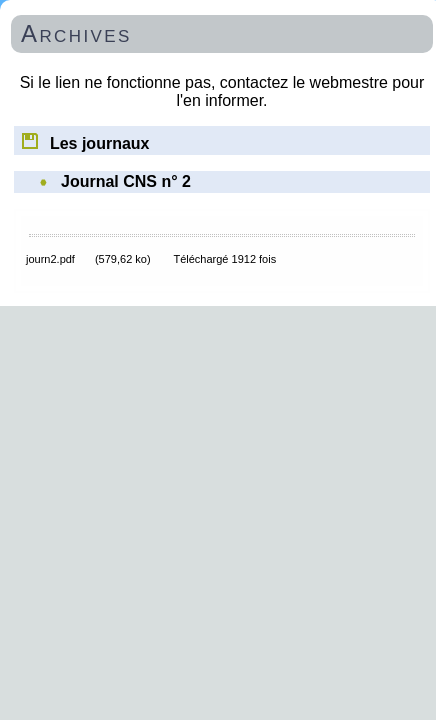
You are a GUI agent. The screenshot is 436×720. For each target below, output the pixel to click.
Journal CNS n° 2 (126, 181)
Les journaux (84, 140)
